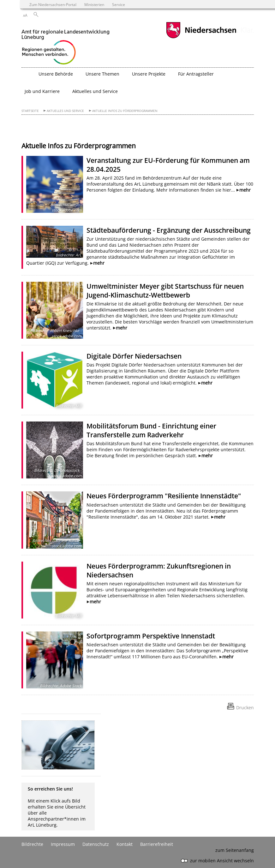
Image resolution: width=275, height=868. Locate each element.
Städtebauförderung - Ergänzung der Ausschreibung (169, 230)
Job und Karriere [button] (42, 91)
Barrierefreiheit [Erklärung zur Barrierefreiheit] (157, 844)
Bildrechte (32, 844)
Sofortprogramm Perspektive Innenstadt (151, 636)
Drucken (245, 708)
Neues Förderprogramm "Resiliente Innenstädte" (164, 496)
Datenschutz (96, 844)
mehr (245, 190)
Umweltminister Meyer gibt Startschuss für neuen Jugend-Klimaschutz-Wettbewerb (165, 291)
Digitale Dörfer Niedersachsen (134, 356)
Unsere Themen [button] (102, 74)
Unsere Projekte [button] (149, 74)
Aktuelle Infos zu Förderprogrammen (125, 111)
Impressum (63, 844)
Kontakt (125, 844)
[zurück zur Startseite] (66, 45)
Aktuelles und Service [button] (95, 91)
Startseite (30, 111)
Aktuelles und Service (65, 111)
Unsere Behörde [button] (56, 74)
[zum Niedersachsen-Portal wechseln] (201, 37)
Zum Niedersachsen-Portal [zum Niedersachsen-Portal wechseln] (53, 4)
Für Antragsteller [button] (196, 74)
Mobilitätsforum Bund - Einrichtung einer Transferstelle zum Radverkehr (151, 430)
